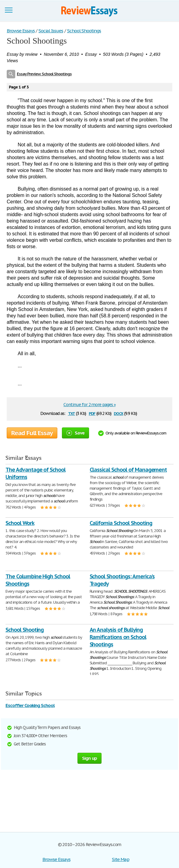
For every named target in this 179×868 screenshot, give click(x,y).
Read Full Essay (32, 433)
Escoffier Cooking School (30, 705)
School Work (20, 523)
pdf (92, 413)
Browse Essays (56, 859)
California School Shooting (121, 523)
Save (75, 433)
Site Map (121, 859)
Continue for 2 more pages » (89, 405)
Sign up (90, 758)
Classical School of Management (128, 470)
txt (72, 413)
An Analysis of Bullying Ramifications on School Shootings (118, 637)
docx (118, 413)
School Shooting (25, 630)
